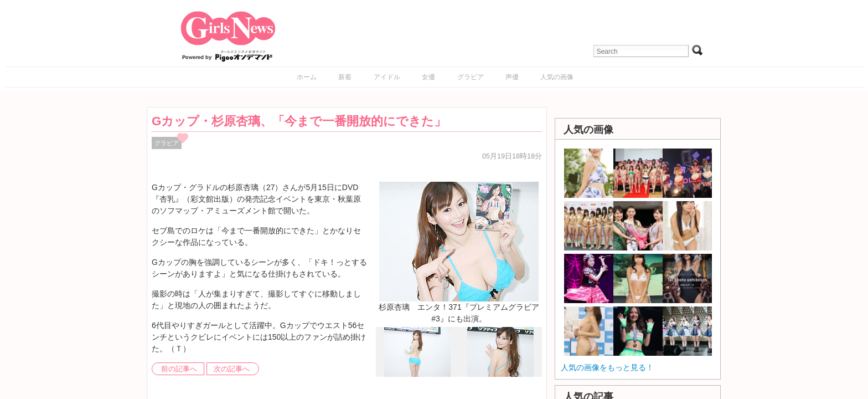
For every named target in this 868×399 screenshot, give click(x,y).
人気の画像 (557, 77)
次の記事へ (232, 369)
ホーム (307, 77)
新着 (345, 77)
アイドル (387, 77)
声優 (512, 77)
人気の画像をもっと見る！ (607, 367)
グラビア (471, 77)
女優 (428, 77)
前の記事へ (179, 369)
